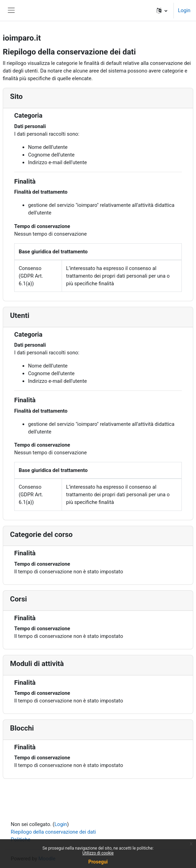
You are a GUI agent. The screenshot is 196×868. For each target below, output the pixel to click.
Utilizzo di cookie (98, 853)
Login (184, 10)
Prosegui (98, 862)
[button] (162, 10)
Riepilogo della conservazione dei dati (53, 832)
